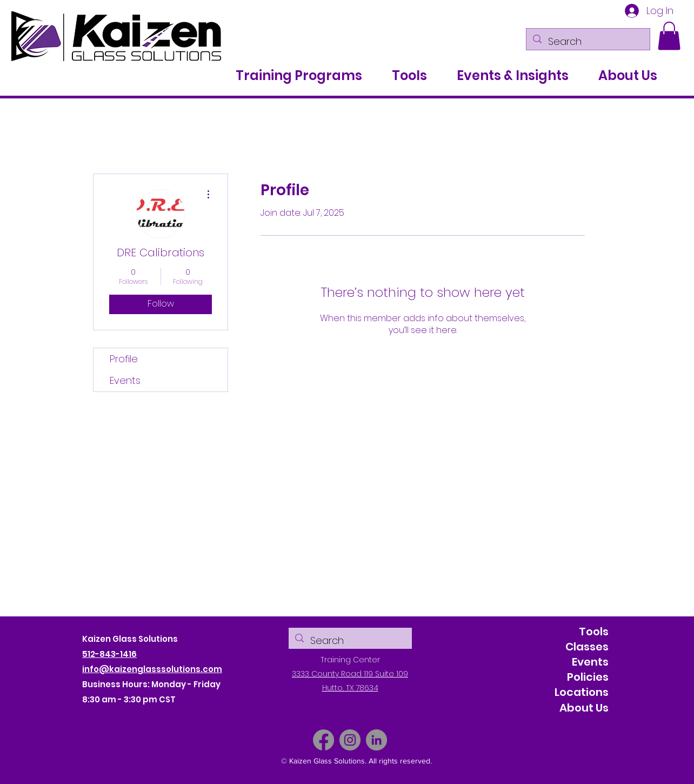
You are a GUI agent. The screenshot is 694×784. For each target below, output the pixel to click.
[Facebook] (323, 740)
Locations (582, 692)
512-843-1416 (109, 654)
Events (125, 380)
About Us (584, 708)
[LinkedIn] (376, 740)
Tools (594, 632)
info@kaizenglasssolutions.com (152, 669)
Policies (588, 677)
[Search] (588, 42)
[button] (669, 36)
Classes (587, 647)
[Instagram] (350, 740)
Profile (124, 359)
